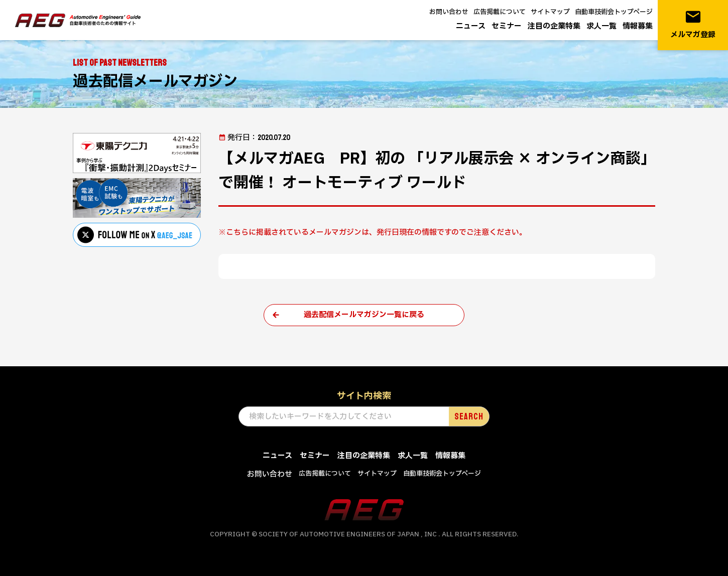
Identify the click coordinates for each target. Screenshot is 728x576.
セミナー (507, 26)
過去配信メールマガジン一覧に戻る (364, 315)
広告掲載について (500, 12)
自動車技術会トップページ (614, 12)
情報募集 (638, 26)
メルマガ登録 (693, 24)
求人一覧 (601, 26)
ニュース (471, 26)
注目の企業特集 (554, 26)
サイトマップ (550, 12)
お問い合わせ (449, 12)
